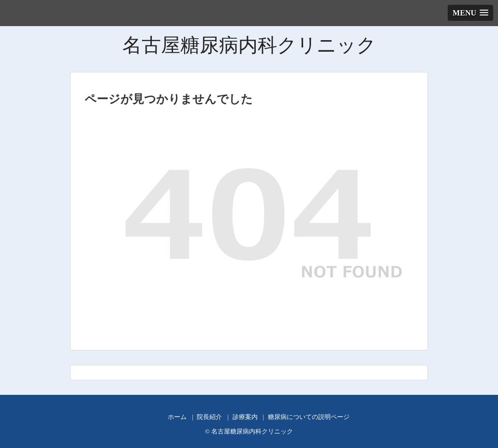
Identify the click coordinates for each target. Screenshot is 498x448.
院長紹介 (209, 417)
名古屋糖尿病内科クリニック (249, 45)
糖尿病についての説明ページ (309, 417)
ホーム (177, 417)
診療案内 (245, 417)
